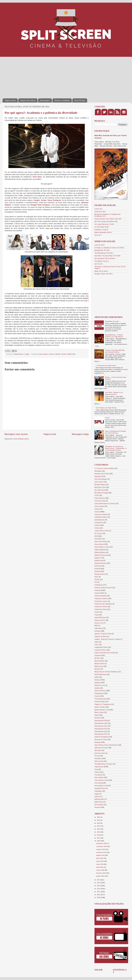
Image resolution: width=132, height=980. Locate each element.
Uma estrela (99, 783)
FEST (96, 577)
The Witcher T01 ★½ (102, 261)
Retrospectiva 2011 (101, 726)
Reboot (97, 715)
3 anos (107, 418)
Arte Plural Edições (101, 479)
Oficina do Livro (100, 685)
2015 (99, 880)
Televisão (98, 758)
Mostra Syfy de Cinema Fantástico (106, 672)
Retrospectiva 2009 (101, 720)
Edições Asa (99, 560)
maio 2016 (100, 864)
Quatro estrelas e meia (102, 710)
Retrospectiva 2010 (101, 723)
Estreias (97, 571)
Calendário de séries (112, 321)
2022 (99, 823)
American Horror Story (102, 474)
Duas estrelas (99, 544)
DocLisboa (98, 539)
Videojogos (98, 791)
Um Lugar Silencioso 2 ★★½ (104, 224)
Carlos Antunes (100, 498)
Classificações (99, 520)
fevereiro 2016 (101, 873)
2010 (99, 895)
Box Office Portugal (101, 493)
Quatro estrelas (100, 707)
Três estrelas (99, 777)
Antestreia (98, 476)
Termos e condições (62, 100)
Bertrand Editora (100, 484)
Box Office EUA (100, 490)
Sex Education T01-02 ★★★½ (105, 258)
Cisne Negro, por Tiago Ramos (106, 408)
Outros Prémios (100, 691)
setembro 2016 (102, 852)
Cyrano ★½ (98, 209)
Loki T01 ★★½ (100, 245)
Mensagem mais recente (16, 434)
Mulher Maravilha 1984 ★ (103, 232)
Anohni (86, 298)
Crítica (97, 525)
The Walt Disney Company (103, 764)
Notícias (97, 680)
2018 (99, 835)
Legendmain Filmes (101, 647)
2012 (99, 889)
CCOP (97, 495)
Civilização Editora (101, 517)
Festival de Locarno (101, 601)
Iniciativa (97, 631)
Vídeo (96, 796)
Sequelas (98, 742)
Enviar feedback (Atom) (21, 439)
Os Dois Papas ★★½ (102, 227)
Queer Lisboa (99, 712)
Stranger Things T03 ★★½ (104, 274)
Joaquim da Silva (100, 636)
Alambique (98, 471)
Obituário (98, 683)
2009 (99, 897)
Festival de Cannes (101, 598)
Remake (97, 718)
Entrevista (98, 566)
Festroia (97, 612)
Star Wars (98, 750)
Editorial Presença (101, 555)
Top (96, 769)
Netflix (97, 677)
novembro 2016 (102, 846)
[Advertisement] (45, 76)
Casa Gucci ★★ (100, 211)
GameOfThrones (100, 617)
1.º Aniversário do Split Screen (106, 365)
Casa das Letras (100, 501)
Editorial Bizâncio (100, 552)
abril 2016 (100, 867)
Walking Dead (99, 799)
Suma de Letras (100, 753)
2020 (99, 829)
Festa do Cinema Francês (103, 588)
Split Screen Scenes (101, 748)
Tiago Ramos (99, 767)
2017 (99, 838)
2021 (99, 826)
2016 (99, 841)
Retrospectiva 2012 (101, 729)
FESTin (97, 579)
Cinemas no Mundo (101, 514)
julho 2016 (100, 858)
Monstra (97, 669)
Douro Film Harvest (101, 541)
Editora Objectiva (100, 550)
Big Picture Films (100, 487)
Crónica (97, 528)
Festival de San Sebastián (103, 604)
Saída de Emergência (102, 737)
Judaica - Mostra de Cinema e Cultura (107, 639)
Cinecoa (97, 509)
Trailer (97, 772)
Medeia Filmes (99, 664)
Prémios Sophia (100, 701)
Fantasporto (98, 585)
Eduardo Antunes (100, 563)
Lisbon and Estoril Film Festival (105, 653)
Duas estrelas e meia (102, 547)
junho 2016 (100, 861)
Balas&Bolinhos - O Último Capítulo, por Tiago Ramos (114, 336)
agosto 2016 (101, 855)
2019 (99, 832)
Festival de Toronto (101, 606)
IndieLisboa (98, 628)
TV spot (97, 756)
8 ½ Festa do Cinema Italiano (104, 468)
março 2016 (100, 870)
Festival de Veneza (101, 609)
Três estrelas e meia (101, 780)
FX (95, 582)
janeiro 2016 (101, 876)
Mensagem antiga (80, 434)
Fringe (97, 615)
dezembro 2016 (102, 843)
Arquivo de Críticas (28, 100)
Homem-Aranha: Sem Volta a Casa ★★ (108, 219)
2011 (99, 892)
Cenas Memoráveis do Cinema (105, 503)
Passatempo (99, 693)
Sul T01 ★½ (99, 264)
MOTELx (97, 658)
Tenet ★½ (98, 235)
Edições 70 (98, 558)
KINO (96, 642)
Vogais (97, 794)
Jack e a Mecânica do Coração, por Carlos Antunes (116, 432)
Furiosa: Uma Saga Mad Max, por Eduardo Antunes (115, 351)
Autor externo (44, 354)
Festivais (97, 590)
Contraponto (99, 522)
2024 (99, 817)
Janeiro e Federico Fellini (103, 634)
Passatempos (45, 100)
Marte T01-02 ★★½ (101, 271)
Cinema (52, 354)
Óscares (64, 354)
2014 (99, 883)
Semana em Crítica (101, 739)
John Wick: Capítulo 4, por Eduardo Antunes (114, 393)
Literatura (98, 655)
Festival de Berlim (100, 596)
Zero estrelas (99, 805)
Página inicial (10, 100)
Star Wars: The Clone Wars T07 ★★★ (107, 256)
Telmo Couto (99, 761)
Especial (97, 569)
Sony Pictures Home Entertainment (106, 745)
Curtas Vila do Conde (102, 531)
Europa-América (100, 574)
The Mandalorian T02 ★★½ (104, 253)
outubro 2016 (101, 849)
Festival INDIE (99, 593)
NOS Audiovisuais (101, 674)
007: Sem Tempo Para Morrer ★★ (106, 221)
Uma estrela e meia (101, 786)
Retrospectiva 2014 (101, 734)
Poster (97, 696)
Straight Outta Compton (40, 205)
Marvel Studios (99, 661)
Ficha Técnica (80, 100)
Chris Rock (37, 177)
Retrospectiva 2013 (101, 731)
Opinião (58, 354)
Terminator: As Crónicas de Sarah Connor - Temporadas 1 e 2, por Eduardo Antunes (116, 448)
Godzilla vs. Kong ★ (101, 230)
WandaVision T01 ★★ (102, 250)
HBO (96, 625)
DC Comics (98, 533)
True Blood (98, 775)
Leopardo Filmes (100, 650)
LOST (96, 645)
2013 (99, 886)
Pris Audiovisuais (100, 699)
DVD (96, 536)
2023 (99, 820)
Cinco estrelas (99, 506)
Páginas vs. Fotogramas (103, 704)
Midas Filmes (99, 666)
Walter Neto (71, 354)
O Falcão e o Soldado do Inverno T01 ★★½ (109, 248)
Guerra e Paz (99, 623)
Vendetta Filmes (100, 788)
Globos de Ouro (100, 620)
